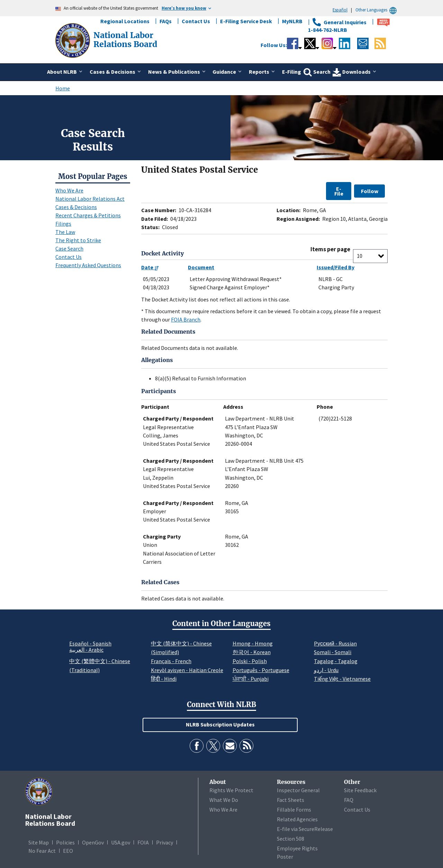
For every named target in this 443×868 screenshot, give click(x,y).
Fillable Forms (294, 810)
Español (340, 10)
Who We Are (69, 190)
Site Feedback (360, 790)
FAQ (349, 800)
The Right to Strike (78, 240)
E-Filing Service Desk (246, 21)
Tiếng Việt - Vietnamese (342, 679)
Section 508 (291, 839)
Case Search (69, 248)
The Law (65, 232)
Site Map (39, 842)
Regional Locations (125, 21)
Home (63, 88)
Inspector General (298, 790)
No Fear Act (42, 851)
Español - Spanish (90, 643)
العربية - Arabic (86, 650)
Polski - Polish (250, 661)
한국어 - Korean (252, 652)
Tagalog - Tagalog (336, 661)
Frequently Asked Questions (88, 265)
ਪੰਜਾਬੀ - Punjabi (251, 679)
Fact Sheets (291, 800)
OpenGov (93, 842)
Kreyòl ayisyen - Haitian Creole (187, 670)
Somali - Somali (333, 652)
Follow (370, 191)
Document (201, 267)
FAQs (166, 21)
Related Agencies (297, 819)
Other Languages (377, 10)
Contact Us (196, 21)
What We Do (224, 800)
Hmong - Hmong (253, 643)
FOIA (143, 842)
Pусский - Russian (335, 643)
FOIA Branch (186, 319)
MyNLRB (292, 21)
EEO (68, 851)
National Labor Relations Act (90, 199)
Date (150, 267)
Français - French (171, 661)
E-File (339, 191)
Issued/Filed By (336, 267)
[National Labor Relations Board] (73, 40)
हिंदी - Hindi (164, 679)
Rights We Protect (231, 790)
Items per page (330, 249)
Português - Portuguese (261, 670)
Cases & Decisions (76, 207)
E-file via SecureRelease (305, 829)
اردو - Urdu (326, 670)
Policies (65, 842)
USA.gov (121, 842)
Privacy (165, 842)
